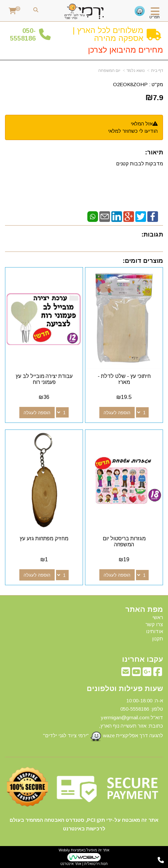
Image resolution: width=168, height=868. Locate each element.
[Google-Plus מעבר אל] (147, 674)
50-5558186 (23, 34)
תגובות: (152, 235)
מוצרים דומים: (143, 261)
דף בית (157, 71)
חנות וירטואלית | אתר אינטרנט (84, 864)
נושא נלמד (136, 71)
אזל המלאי (142, 124)
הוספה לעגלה (117, 413)
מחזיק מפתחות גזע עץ (44, 538)
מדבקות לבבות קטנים (139, 164)
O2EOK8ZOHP (130, 84)
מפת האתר (144, 609)
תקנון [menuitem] (157, 639)
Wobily (64, 850)
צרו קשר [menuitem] (154, 624)
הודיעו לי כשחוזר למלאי (133, 131)
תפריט (154, 17)
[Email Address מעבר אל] (126, 674)
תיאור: (154, 152)
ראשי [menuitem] (158, 617)
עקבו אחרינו (142, 659)
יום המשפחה (109, 71)
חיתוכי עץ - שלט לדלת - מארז (124, 379)
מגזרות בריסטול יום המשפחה (124, 541)
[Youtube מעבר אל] (136, 674)
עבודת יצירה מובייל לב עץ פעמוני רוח (44, 379)
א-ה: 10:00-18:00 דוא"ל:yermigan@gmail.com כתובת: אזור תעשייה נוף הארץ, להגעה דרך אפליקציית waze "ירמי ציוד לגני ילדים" (103, 720)
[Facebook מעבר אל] (158, 674)
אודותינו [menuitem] (154, 631)
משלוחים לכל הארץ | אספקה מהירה (108, 34)
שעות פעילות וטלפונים (125, 689)
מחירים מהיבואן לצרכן (125, 50)
